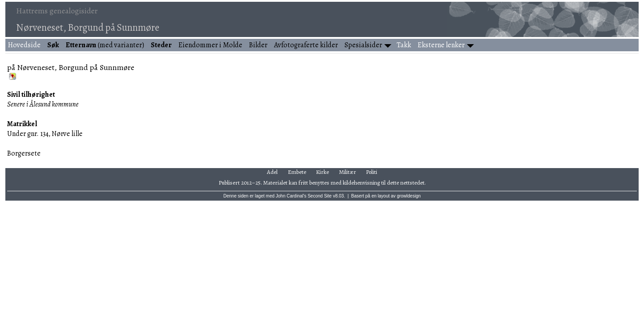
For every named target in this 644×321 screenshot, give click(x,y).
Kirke (322, 172)
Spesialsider (363, 45)
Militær (348, 172)
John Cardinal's (291, 196)
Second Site (320, 196)
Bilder (258, 45)
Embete (297, 172)
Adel (272, 172)
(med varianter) (105, 45)
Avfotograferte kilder (306, 45)
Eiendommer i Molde (210, 45)
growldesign (409, 196)
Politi (372, 172)
